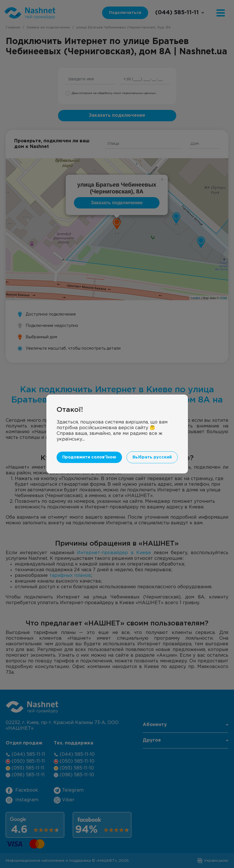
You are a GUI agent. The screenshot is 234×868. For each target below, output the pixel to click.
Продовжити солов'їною (89, 447)
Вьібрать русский (152, 447)
